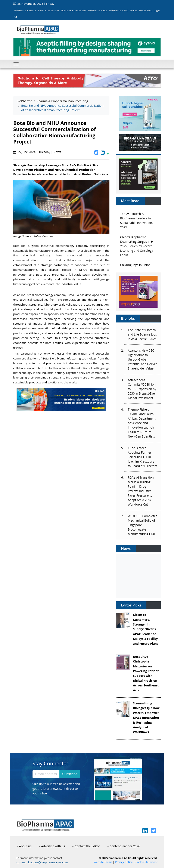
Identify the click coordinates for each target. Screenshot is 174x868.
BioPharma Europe (48, 10)
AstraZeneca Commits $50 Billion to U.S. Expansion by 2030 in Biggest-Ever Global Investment (142, 389)
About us (24, 846)
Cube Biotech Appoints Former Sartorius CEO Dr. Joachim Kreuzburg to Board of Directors (142, 457)
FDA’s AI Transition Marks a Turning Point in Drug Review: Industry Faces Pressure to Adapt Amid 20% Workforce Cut (141, 491)
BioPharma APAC (119, 10)
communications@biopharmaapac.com (42, 862)
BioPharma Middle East (73, 10)
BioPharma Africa (98, 10)
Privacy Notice (124, 862)
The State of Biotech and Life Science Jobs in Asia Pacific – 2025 (142, 334)
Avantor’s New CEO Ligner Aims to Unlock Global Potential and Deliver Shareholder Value (142, 359)
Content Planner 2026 (124, 846)
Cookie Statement (147, 862)
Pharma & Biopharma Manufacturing (62, 101)
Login (157, 10)
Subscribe (70, 774)
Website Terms (103, 862)
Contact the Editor (86, 846)
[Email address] (46, 774)
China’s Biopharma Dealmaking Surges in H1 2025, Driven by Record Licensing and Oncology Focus (138, 247)
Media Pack (145, 10)
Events (134, 10)
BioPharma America (25, 10)
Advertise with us (52, 846)
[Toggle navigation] (16, 64)
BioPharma (24, 101)
